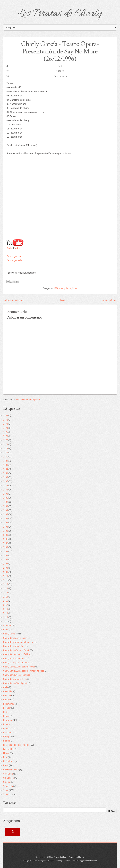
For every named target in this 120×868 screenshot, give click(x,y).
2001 (6, 539)
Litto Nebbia (9, 749)
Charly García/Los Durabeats (16, 662)
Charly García (65, 288)
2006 (6, 559)
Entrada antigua (109, 300)
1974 (6, 428)
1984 (6, 469)
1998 (6, 527)
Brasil (6, 629)
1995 (6, 514)
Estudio (7, 728)
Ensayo (7, 716)
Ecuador (7, 708)
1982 (6, 461)
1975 (6, 432)
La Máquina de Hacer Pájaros (16, 745)
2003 (6, 547)
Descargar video (15, 260)
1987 (6, 481)
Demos (7, 699)
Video (17, 248)
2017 (6, 605)
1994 (6, 510)
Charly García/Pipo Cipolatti (16, 683)
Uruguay (7, 782)
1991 (6, 498)
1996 (56, 288)
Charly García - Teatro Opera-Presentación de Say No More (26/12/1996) (60, 51)
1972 (6, 420)
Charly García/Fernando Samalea (18, 642)
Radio (6, 765)
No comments (60, 76)
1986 (6, 477)
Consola (7, 695)
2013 (6, 588)
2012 (6, 584)
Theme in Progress (39, 861)
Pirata (60, 66)
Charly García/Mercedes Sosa (17, 675)
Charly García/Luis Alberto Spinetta (19, 666)
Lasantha (66, 861)
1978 (6, 444)
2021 (6, 621)
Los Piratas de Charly (60, 14)
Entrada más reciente (14, 300)
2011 (6, 580)
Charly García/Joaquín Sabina (17, 654)
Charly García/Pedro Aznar (15, 679)
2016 (6, 601)
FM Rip (6, 736)
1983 (6, 465)
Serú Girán (8, 774)
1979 (6, 448)
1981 (6, 457)
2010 (6, 576)
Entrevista (8, 720)
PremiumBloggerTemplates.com (84, 861)
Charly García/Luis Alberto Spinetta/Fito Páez (24, 671)
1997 (6, 522)
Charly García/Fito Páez (14, 646)
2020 (6, 617)
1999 (6, 531)
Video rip (7, 794)
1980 (6, 452)
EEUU (6, 712)
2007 (6, 564)
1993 (6, 506)
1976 (6, 436)
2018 (6, 609)
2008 (6, 568)
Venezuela (8, 786)
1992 (6, 502)
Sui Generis (9, 778)
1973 (6, 424)
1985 (6, 473)
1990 (6, 494)
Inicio (63, 300)
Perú (5, 757)
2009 (6, 572)
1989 (6, 489)
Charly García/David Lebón (15, 638)
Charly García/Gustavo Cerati (16, 650)
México (6, 753)
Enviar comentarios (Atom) (28, 399)
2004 (6, 551)
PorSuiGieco (9, 761)
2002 (6, 543)
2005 (6, 555)
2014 (6, 592)
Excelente (8, 732)
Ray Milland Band (11, 769)
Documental (9, 704)
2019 (6, 613)
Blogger (81, 857)
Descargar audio (15, 256)
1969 (6, 415)
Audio (9, 248)
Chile (6, 687)
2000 (6, 535)
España (7, 724)
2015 (6, 597)
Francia (7, 741)
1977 (6, 440)
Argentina (8, 625)
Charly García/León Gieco (15, 658)
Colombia (8, 691)
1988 (6, 485)
